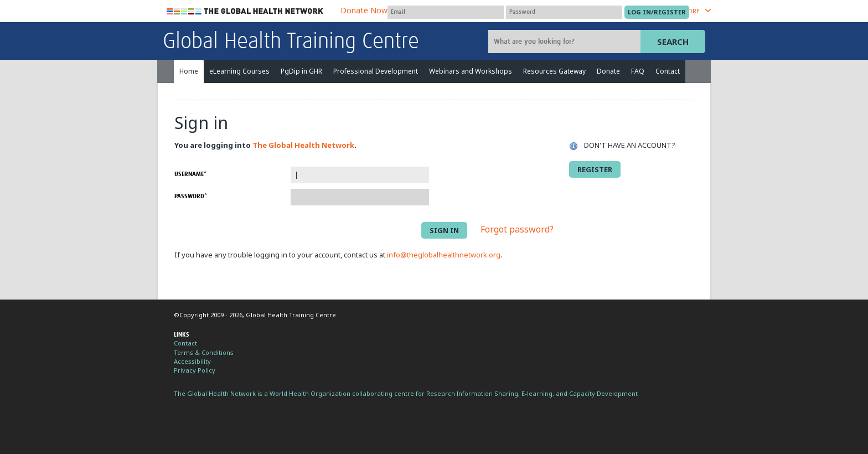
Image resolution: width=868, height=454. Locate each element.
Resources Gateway (554, 71)
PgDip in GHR (301, 71)
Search (673, 42)
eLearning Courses (239, 71)
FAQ (638, 71)
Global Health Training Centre (291, 42)
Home (189, 71)
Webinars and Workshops (471, 71)
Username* (190, 174)
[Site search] (566, 42)
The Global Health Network (245, 11)
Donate (608, 71)
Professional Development (376, 71)
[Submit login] (657, 12)
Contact (668, 71)
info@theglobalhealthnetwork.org (444, 255)
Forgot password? (517, 230)
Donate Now (364, 10)
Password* (191, 196)
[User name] (446, 12)
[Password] (564, 12)
